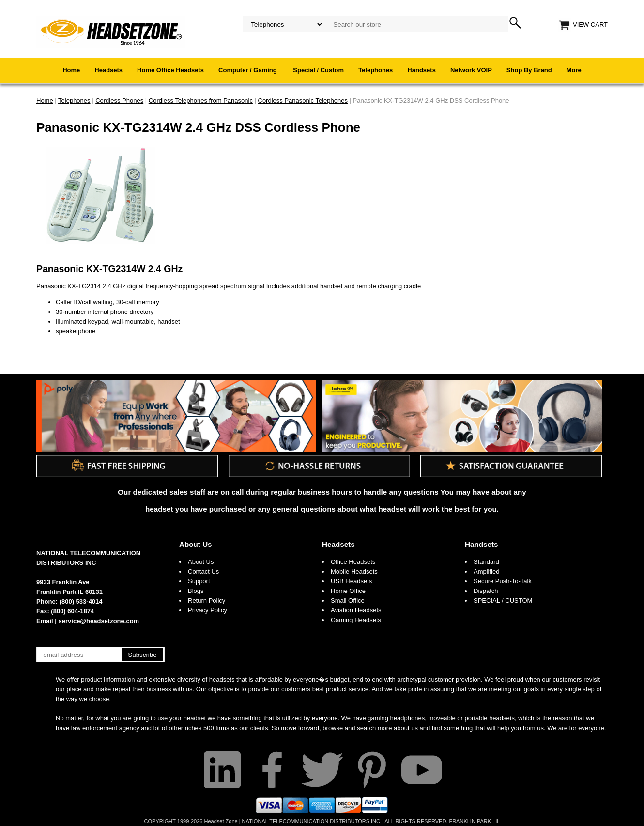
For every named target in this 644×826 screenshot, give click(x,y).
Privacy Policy (207, 610)
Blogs (196, 591)
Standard (486, 562)
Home (71, 70)
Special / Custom (318, 70)
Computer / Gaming (248, 70)
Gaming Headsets (356, 620)
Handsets (422, 70)
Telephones (376, 70)
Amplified (486, 571)
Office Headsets (353, 562)
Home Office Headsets (170, 70)
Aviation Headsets (356, 610)
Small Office (348, 600)
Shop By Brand (529, 70)
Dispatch (486, 591)
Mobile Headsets (354, 571)
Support (199, 581)
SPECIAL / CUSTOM (503, 600)
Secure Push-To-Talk (503, 581)
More (574, 70)
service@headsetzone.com (99, 621)
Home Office (348, 591)
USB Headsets (351, 581)
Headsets (108, 70)
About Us (196, 544)
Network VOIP (471, 70)
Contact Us (203, 571)
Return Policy (207, 600)
